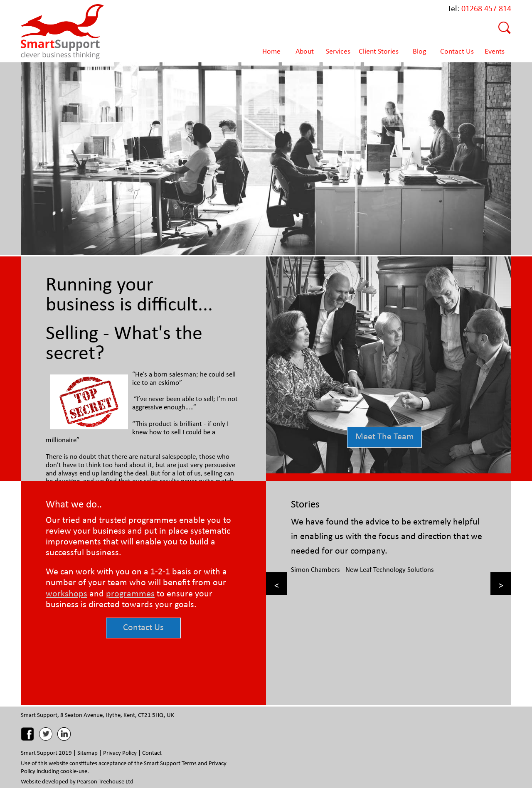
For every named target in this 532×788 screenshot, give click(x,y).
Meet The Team (385, 436)
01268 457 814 (486, 8)
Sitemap (87, 752)
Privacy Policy (120, 752)
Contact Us (143, 627)
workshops (66, 593)
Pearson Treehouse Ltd (105, 781)
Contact (152, 752)
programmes (130, 593)
